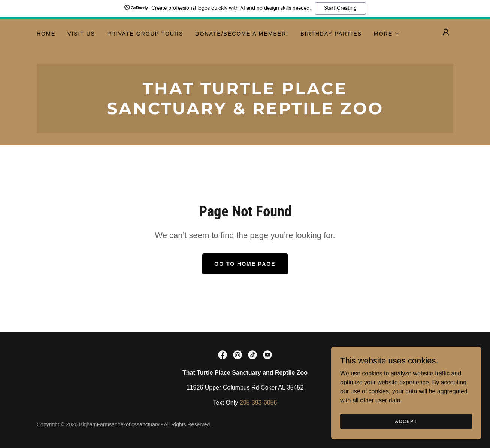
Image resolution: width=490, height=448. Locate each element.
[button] (387, 34)
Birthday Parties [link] (331, 34)
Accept (406, 421)
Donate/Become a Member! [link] (242, 34)
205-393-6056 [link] (258, 403)
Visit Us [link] (81, 34)
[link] (245, 112)
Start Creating (340, 8)
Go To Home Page (245, 264)
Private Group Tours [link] (145, 34)
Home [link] (46, 34)
